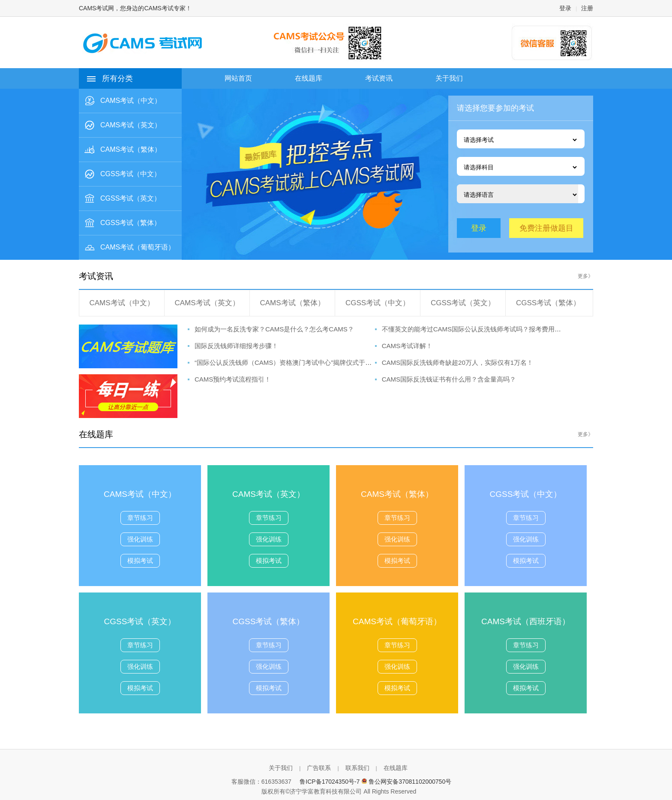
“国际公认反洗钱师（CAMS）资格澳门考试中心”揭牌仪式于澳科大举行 (296, 362)
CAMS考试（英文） (207, 303)
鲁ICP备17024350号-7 (330, 782)
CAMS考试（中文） (121, 303)
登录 (565, 8)
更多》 (585, 276)
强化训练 (140, 539)
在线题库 (396, 768)
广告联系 (319, 768)
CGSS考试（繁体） (548, 303)
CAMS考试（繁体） (292, 303)
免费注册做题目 (546, 228)
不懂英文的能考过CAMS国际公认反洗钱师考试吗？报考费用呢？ (475, 329)
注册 (587, 8)
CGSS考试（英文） (463, 303)
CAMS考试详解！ (407, 346)
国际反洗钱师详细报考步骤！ (236, 346)
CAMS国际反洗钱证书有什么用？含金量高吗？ (449, 379)
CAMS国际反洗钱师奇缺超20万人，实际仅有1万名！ (457, 362)
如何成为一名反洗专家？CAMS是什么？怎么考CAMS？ (274, 329)
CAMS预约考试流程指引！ (233, 379)
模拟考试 (140, 561)
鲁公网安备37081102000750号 (410, 782)
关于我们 (281, 768)
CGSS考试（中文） (378, 303)
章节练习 (140, 518)
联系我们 (357, 768)
